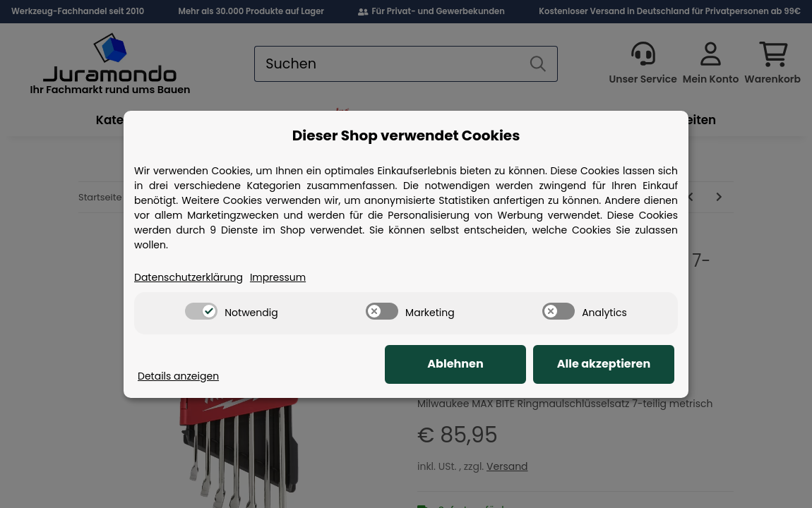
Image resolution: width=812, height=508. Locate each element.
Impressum (278, 277)
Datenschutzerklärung (189, 277)
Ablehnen (455, 364)
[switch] (201, 311)
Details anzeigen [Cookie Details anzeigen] (178, 376)
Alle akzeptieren (604, 364)
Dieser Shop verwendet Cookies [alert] (406, 135)
